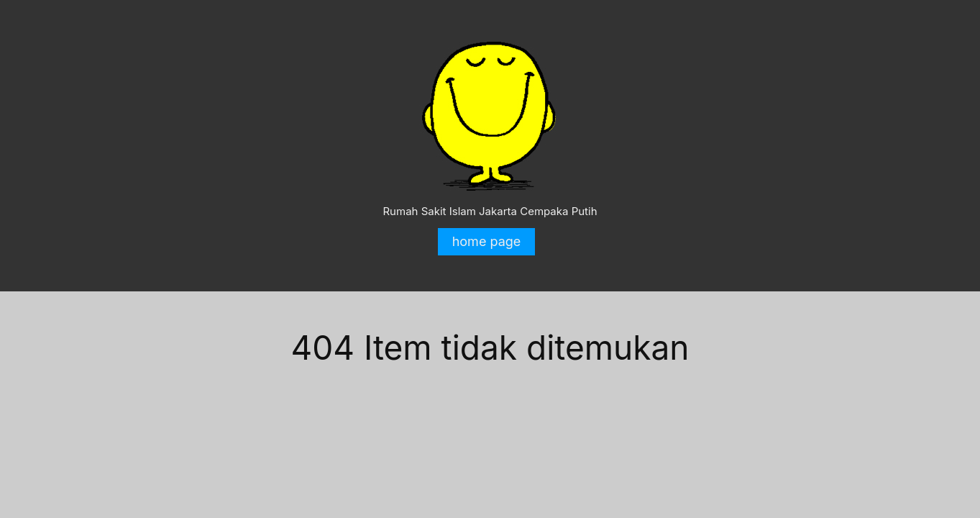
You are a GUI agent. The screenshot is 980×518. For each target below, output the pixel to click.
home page (487, 241)
